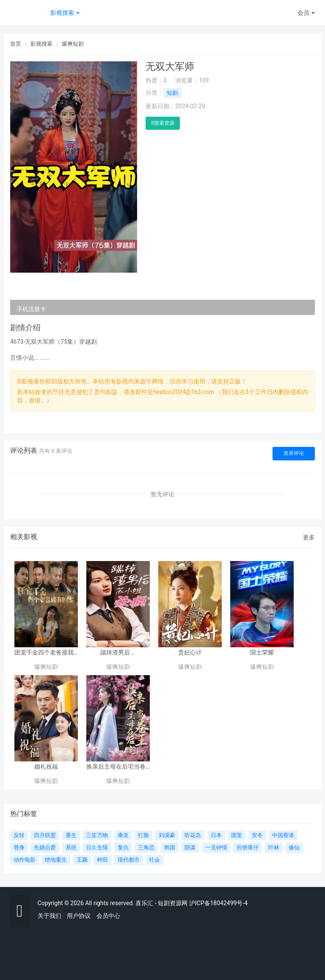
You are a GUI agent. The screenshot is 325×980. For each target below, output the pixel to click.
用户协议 (79, 916)
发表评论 (294, 453)
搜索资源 (163, 123)
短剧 (172, 93)
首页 (16, 44)
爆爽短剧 (73, 44)
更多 (309, 537)
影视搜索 (65, 13)
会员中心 (108, 916)
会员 (306, 13)
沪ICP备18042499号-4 (218, 903)
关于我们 (50, 916)
